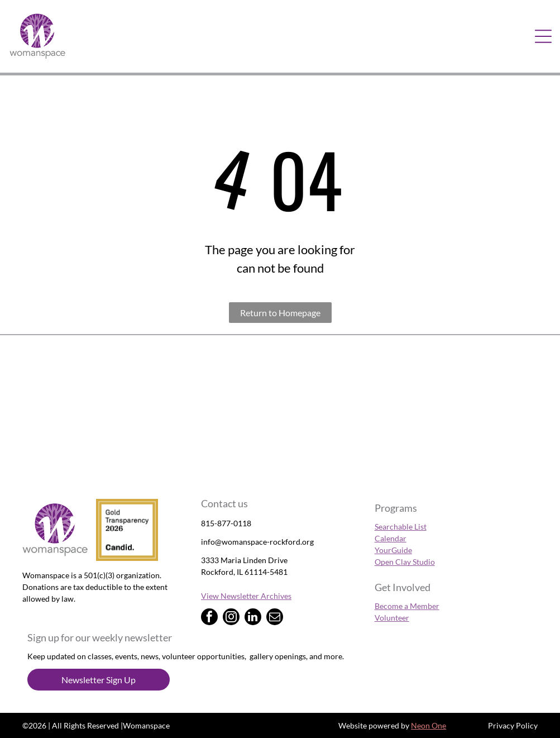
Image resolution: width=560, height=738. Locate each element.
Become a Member (407, 606)
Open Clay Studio (405, 562)
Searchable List (401, 527)
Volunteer (392, 618)
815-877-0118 (226, 523)
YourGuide (393, 550)
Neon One (429, 725)
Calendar (391, 538)
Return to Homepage (280, 313)
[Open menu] (543, 36)
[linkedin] (253, 618)
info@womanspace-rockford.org (257, 542)
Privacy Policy (513, 725)
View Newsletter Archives (246, 596)
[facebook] (209, 618)
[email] (275, 618)
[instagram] (231, 618)
